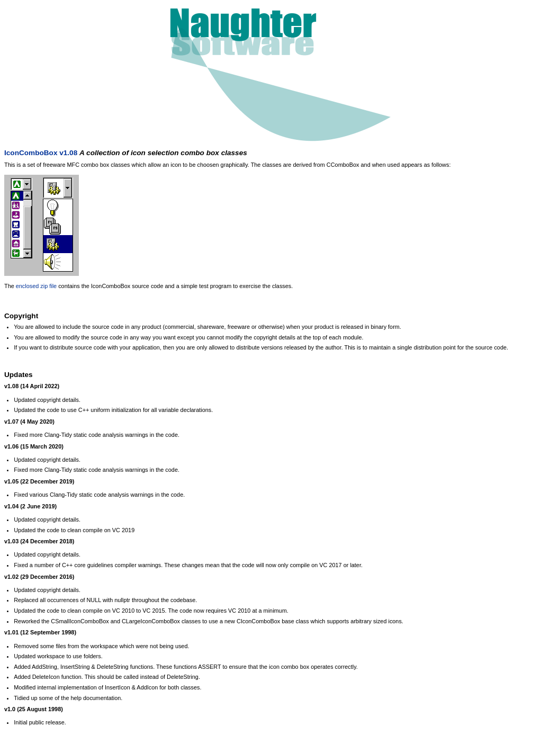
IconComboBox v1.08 (41, 153)
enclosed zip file (36, 286)
